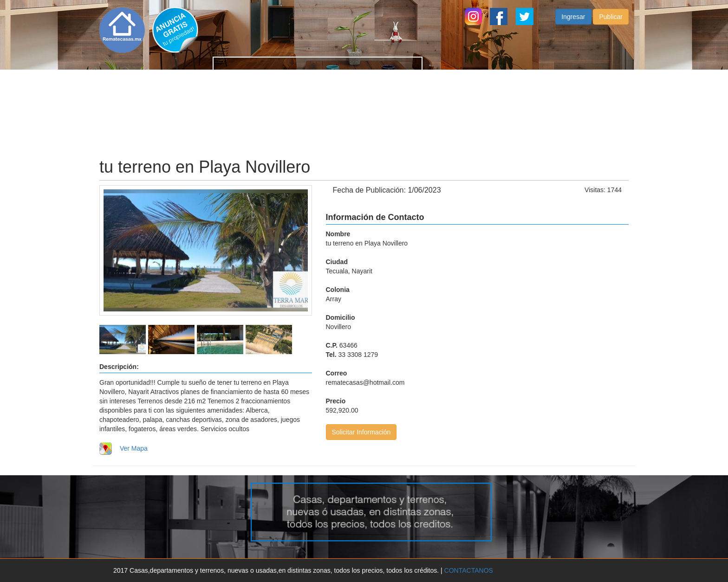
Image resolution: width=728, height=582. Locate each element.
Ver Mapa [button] (134, 448)
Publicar (611, 26)
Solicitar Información (361, 432)
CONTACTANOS (469, 570)
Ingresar (573, 26)
